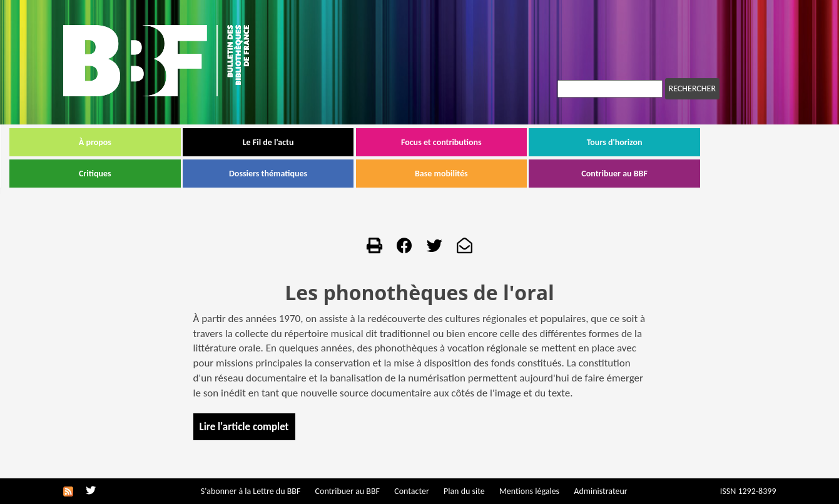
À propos (148, 142)
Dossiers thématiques (322, 174)
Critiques (148, 174)
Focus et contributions (495, 142)
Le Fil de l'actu (322, 142)
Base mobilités (495, 174)
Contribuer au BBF (668, 174)
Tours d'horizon (668, 142)
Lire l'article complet (244, 427)
